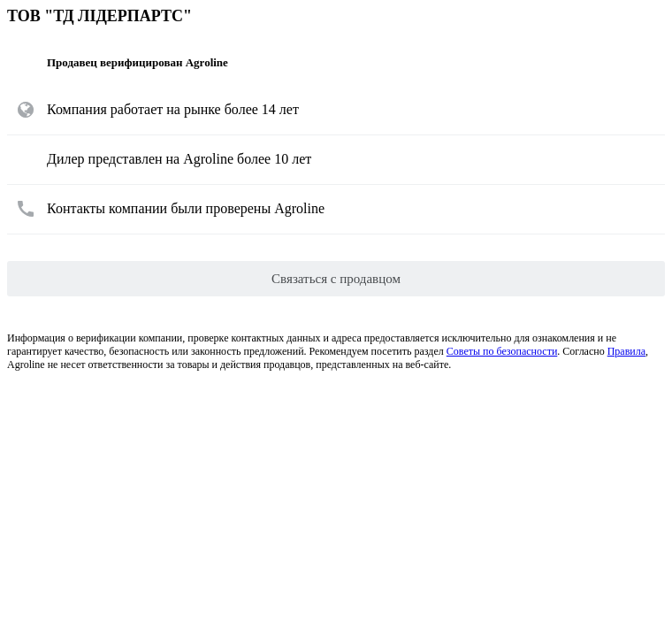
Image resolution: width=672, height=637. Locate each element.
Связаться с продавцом (336, 279)
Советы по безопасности (502, 351)
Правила (626, 351)
